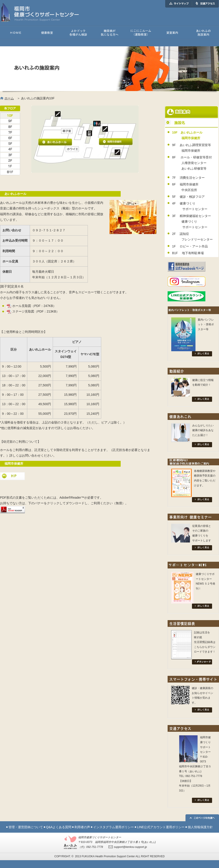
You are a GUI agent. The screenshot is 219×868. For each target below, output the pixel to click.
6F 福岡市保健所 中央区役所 (185, 187)
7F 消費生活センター (188, 178)
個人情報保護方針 (200, 827)
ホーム (9, 98)
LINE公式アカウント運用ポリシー (161, 827)
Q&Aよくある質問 (59, 827)
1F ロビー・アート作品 (190, 246)
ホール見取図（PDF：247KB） (31, 306)
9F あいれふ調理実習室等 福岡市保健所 (192, 148)
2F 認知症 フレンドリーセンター (192, 237)
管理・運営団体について (26, 827)
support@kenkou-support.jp (131, 847)
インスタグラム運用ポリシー (114, 827)
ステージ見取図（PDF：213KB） (33, 311)
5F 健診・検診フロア (188, 197)
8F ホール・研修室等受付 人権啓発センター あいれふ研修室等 (192, 163)
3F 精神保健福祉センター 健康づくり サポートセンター (192, 221)
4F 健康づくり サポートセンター (190, 206)
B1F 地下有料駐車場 (188, 253)
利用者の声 (82, 827)
